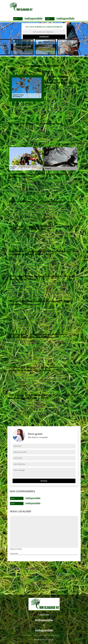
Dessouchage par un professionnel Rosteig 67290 (65, 578)
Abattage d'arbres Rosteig (20, 585)
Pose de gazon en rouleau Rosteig (43, 586)
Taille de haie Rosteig (18, 588)
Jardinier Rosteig (16, 575)
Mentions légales (44, 640)
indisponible (34, 18)
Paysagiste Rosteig (17, 581)
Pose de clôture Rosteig (19, 578)
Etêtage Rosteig (39, 575)
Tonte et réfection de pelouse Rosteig (41, 580)
